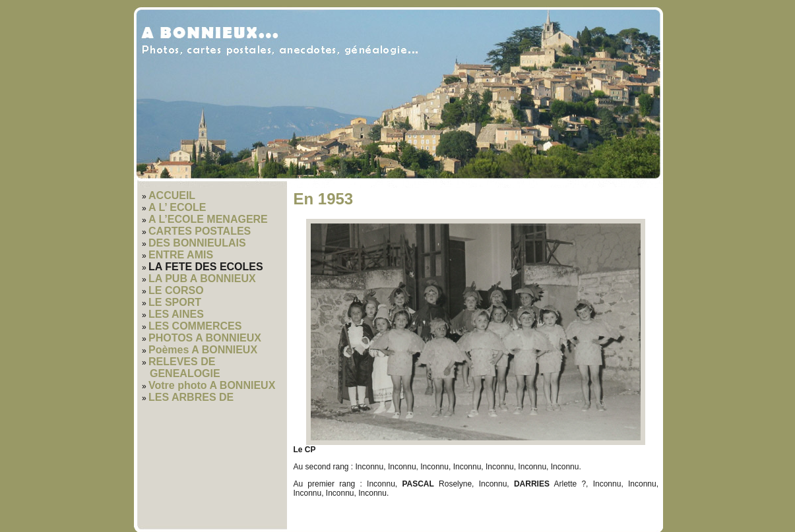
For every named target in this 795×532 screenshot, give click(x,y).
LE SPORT (175, 302)
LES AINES (176, 314)
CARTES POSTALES (200, 231)
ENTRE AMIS (181, 255)
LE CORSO (176, 290)
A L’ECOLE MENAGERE (208, 219)
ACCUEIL (172, 195)
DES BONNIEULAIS (197, 243)
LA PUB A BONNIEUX (202, 279)
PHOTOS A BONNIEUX (205, 338)
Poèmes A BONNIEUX (203, 350)
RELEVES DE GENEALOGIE (184, 368)
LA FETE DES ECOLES (206, 267)
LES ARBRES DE (191, 397)
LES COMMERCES (195, 326)
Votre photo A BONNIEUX (212, 385)
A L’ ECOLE (177, 207)
